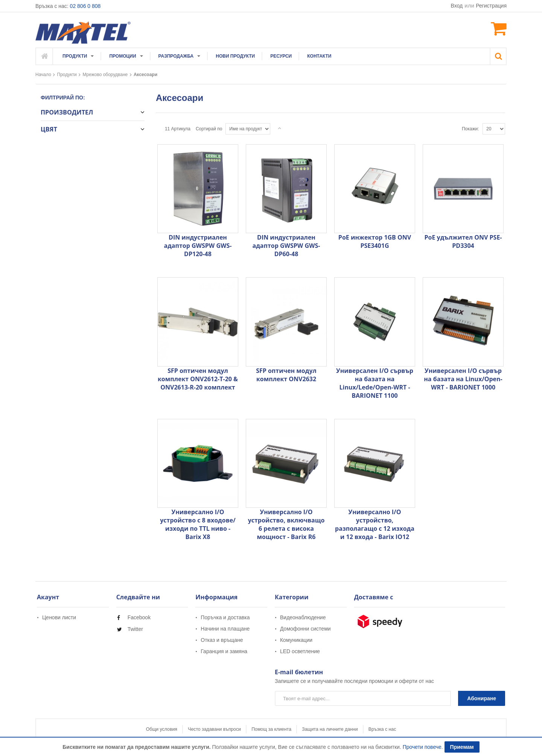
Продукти (67, 75)
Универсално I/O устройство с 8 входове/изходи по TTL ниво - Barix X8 (198, 524)
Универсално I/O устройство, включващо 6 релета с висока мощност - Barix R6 (286, 524)
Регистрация (491, 6)
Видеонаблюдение (303, 618)
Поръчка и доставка (225, 618)
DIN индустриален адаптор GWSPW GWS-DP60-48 (286, 246)
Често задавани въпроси (198, 730)
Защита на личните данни (346, 730)
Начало (43, 75)
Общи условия (130, 730)
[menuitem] (78, 56)
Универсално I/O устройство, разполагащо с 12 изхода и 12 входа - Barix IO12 (375, 524)
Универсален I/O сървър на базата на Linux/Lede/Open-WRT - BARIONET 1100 (375, 383)
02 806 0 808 (85, 6)
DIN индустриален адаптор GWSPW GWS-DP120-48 (198, 246)
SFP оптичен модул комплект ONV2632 (286, 375)
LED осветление (300, 651)
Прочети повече (422, 747)
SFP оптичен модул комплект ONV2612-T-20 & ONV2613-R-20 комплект (198, 379)
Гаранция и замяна (224, 651)
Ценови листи (59, 618)
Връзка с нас (414, 730)
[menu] (197, 56)
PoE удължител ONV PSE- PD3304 (463, 241)
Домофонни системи (305, 629)
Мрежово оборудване (105, 75)
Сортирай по (209, 129)
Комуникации (296, 640)
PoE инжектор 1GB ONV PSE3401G (375, 241)
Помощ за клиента (272, 730)
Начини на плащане (225, 629)
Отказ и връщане (222, 640)
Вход (457, 6)
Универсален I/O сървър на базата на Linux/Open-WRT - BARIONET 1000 (463, 379)
